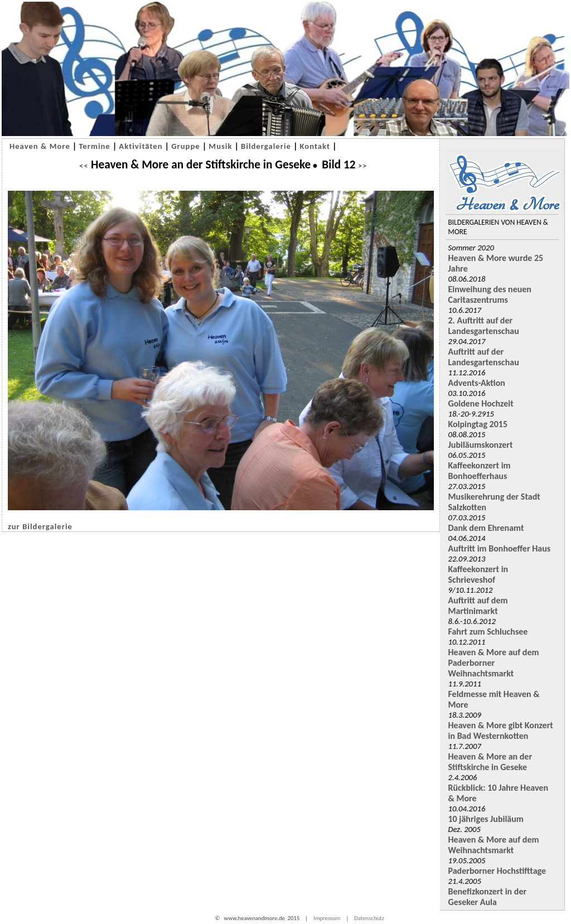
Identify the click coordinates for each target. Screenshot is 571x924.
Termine (94, 146)
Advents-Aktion (477, 383)
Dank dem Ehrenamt (486, 528)
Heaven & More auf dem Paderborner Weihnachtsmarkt (494, 663)
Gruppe (186, 146)
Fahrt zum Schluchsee (488, 632)
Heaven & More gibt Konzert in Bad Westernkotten (501, 731)
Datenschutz (369, 918)
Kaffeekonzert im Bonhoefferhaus (480, 471)
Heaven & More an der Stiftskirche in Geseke (490, 762)
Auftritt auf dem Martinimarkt (478, 606)
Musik (220, 146)
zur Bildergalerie (40, 526)
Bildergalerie (266, 146)
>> (362, 166)
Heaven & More (40, 146)
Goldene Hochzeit (481, 403)
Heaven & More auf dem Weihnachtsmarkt (494, 845)
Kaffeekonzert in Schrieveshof (478, 574)
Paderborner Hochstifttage (497, 871)
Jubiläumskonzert (481, 445)
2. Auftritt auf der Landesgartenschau (484, 326)
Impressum (327, 918)
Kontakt (315, 146)
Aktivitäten (141, 146)
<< (84, 166)
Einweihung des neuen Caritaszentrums (490, 294)
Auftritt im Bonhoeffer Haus (500, 548)
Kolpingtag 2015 (478, 424)
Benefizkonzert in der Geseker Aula (488, 897)
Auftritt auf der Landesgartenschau (484, 357)
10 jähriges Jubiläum (486, 819)
